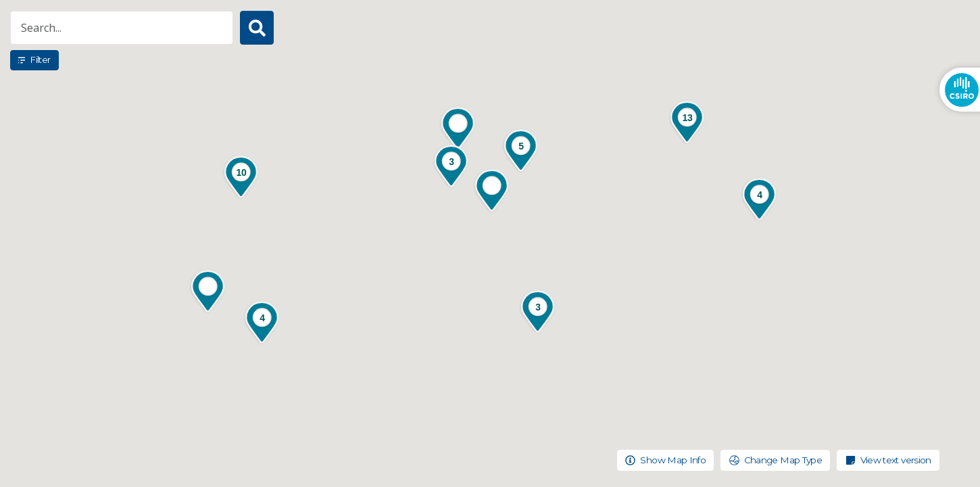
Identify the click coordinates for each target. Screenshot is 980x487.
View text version (888, 460)
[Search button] (257, 28)
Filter (34, 60)
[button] (492, 191)
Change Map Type (776, 460)
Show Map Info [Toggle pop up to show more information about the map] (665, 460)
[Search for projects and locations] (122, 28)
